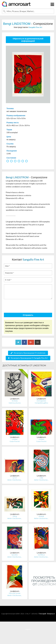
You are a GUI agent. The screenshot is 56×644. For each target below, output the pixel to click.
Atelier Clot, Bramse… (15, 480)
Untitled (15, 439)
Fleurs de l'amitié (15, 593)
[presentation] (24, 306)
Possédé (41, 516)
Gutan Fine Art (15, 441)
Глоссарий (42, 614)
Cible (41, 478)
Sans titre (15, 555)
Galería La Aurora (15, 403)
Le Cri (15, 478)
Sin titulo (15, 401)
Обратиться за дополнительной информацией (28, 40)
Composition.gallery (41, 403)
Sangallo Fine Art (35, 27)
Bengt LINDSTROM (17, 24)
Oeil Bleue (41, 555)
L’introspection (41, 401)
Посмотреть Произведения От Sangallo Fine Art (28, 358)
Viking (15, 516)
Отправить (28, 315)
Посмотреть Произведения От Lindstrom (28, 353)
